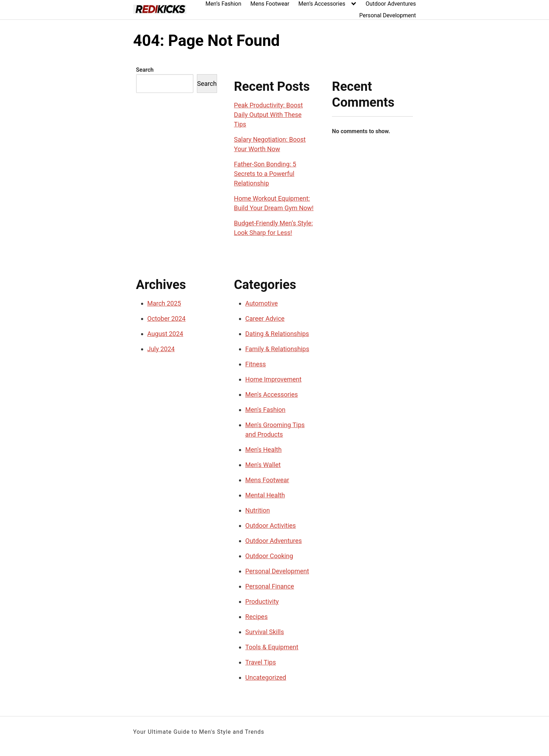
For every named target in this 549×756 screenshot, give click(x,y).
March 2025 (164, 303)
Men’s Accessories (322, 4)
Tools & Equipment (272, 647)
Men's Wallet (263, 465)
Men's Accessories (272, 394)
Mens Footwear (270, 4)
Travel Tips (261, 662)
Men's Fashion (265, 410)
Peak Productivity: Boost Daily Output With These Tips (268, 115)
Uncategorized (266, 677)
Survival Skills (265, 632)
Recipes (256, 617)
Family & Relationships (277, 349)
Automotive (262, 303)
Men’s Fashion (223, 4)
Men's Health (264, 450)
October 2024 (167, 318)
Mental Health (265, 495)
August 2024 (165, 334)
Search (145, 70)
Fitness (256, 364)
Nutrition (258, 510)
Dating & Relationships (277, 334)
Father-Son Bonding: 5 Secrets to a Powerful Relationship (265, 174)
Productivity (262, 601)
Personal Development (387, 15)
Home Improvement (273, 379)
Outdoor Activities (271, 525)
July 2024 (161, 349)
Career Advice (265, 318)
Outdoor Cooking (269, 556)
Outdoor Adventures (391, 4)
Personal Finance (270, 586)
